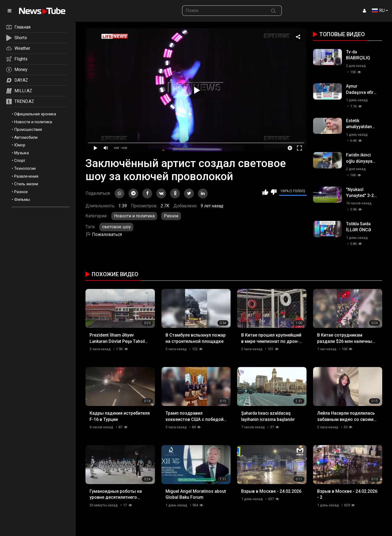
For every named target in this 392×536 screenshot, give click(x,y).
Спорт (20, 161)
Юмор (20, 145)
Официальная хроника (35, 114)
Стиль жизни (26, 184)
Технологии (25, 168)
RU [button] (378, 10)
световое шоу (117, 227)
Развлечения (26, 176)
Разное (21, 192)
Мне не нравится (274, 192)
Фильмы (22, 199)
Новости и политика (33, 122)
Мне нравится (265, 192)
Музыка (22, 153)
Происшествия (28, 130)
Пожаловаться (104, 234)
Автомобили (26, 137)
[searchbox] (224, 11)
